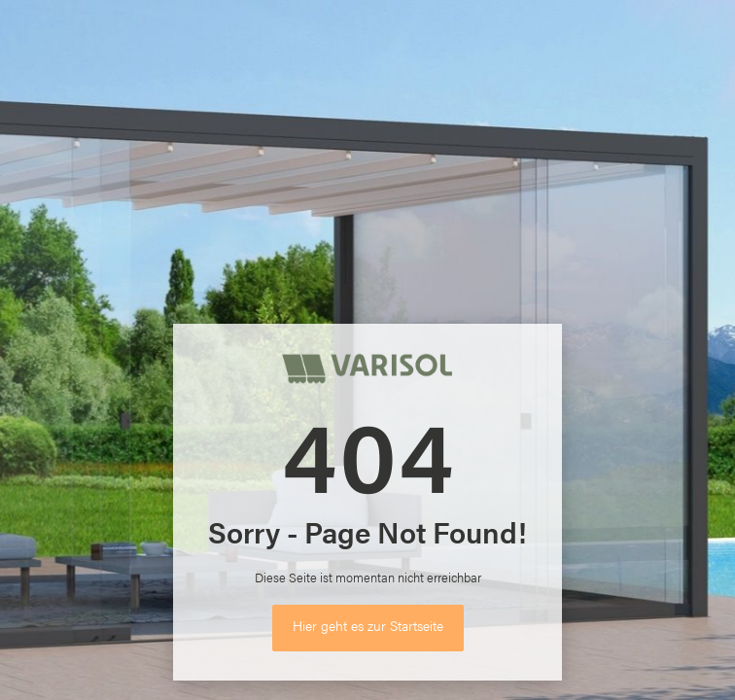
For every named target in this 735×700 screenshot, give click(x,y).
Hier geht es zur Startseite (368, 626)
